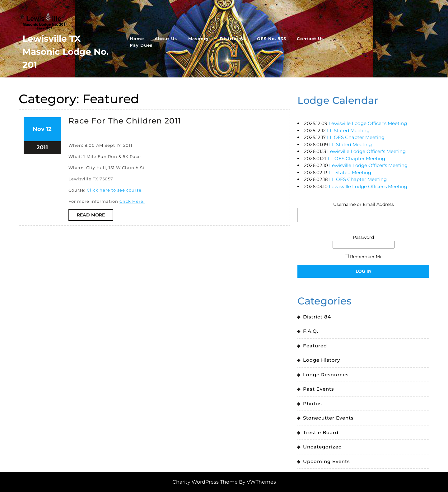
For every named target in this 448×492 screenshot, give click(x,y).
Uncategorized (322, 447)
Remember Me (364, 257)
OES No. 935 (272, 39)
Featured (315, 346)
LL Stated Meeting (348, 130)
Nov (39, 129)
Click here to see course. (115, 190)
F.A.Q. (311, 331)
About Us (166, 39)
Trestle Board (321, 432)
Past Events (319, 389)
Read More (95, 216)
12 (49, 129)
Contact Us (310, 39)
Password (363, 237)
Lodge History (322, 360)
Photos (313, 404)
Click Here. (132, 201)
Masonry (198, 39)
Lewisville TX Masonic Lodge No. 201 (65, 52)
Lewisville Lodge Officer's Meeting (368, 123)
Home (137, 39)
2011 (42, 147)
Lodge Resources (326, 375)
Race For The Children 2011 (125, 121)
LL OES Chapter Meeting (356, 137)
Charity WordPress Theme (205, 482)
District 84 (233, 39)
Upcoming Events (327, 461)
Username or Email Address (364, 204)
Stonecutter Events (328, 418)
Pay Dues (141, 45)
